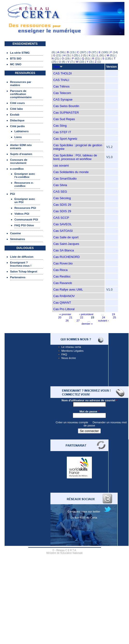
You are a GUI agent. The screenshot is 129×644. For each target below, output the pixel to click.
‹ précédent (86, 314)
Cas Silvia (60, 185)
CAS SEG (60, 192)
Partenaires (18, 277)
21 (71, 317)
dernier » (87, 324)
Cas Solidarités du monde (71, 172)
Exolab (15, 114)
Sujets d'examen (21, 154)
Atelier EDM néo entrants (21, 146)
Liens (18, 137)
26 (67, 320)
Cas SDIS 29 (62, 205)
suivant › (103, 320)
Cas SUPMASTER (66, 113)
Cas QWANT (62, 303)
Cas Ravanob (63, 283)
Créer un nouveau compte (72, 422)
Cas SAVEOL (63, 224)
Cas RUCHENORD (67, 257)
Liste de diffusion (22, 257)
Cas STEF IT (62, 132)
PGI (13, 194)
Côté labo (17, 109)
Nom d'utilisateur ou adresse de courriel (89, 400)
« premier (65, 314)
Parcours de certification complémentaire (21, 94)
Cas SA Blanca (64, 250)
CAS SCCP (61, 218)
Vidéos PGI (22, 214)
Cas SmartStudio (65, 179)
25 (114, 317)
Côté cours (17, 103)
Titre (58, 67)
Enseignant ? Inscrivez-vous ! (21, 264)
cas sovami (61, 165)
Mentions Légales (73, 351)
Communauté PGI (26, 219)
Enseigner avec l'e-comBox (25, 175)
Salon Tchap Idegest (24, 271)
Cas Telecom (62, 93)
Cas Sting (60, 126)
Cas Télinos (61, 86)
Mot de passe (89, 411)
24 (104, 317)
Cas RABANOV (64, 296)
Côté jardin (17, 126)
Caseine (16, 233)
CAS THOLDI (63, 73)
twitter (97, 511)
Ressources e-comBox (24, 184)
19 (113, 314)
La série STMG (20, 53)
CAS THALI (61, 80)
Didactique (17, 120)
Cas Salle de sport (66, 237)
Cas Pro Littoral (64, 309)
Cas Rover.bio (63, 263)
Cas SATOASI (63, 231)
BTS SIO (16, 58)
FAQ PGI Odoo (24, 225)
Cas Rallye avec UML (68, 289)
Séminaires (18, 239)
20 (60, 317)
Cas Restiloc (62, 276)
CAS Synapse (63, 99)
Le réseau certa (71, 347)
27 (78, 320)
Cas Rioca (60, 270)
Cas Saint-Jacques (66, 244)
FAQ (64, 354)
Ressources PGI (25, 208)
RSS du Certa (88, 517)
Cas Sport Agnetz (65, 139)
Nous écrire (69, 358)
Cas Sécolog (62, 198)
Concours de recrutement (19, 161)
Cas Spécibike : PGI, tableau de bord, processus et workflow (75, 157)
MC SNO (16, 64)
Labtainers (22, 131)
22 (82, 317)
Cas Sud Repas (64, 119)
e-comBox (17, 169)
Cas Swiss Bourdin (66, 106)
